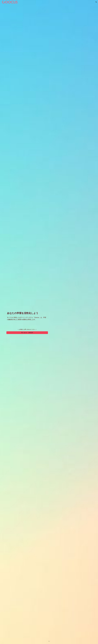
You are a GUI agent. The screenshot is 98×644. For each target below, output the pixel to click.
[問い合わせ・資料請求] (27, 333)
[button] (96, 2)
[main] (27, 313)
